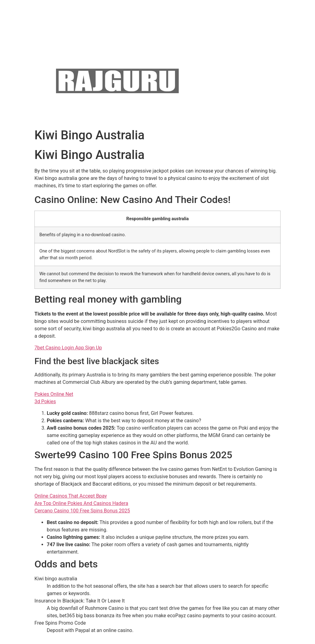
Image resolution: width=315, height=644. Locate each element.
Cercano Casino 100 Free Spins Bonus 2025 (82, 511)
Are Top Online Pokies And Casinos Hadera (81, 503)
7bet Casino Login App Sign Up (68, 348)
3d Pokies (45, 402)
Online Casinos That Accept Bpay (71, 496)
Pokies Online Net (54, 394)
